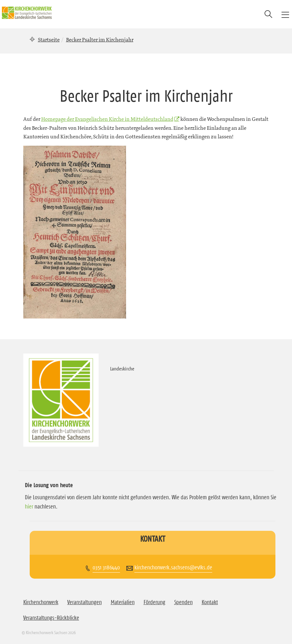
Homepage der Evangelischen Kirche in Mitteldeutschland (107, 119)
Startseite (49, 40)
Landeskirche (122, 369)
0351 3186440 (106, 567)
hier (29, 507)
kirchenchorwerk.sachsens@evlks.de (173, 567)
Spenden (183, 602)
